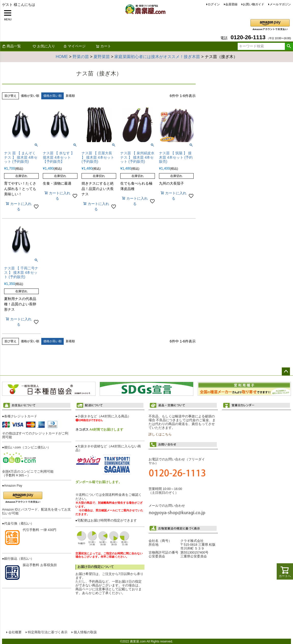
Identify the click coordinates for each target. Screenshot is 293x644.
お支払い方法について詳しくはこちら (38, 599)
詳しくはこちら (160, 434)
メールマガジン (280, 4)
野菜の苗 (81, 57)
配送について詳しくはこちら (110, 601)
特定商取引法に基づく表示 (47, 632)
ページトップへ (286, 372)
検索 (289, 46)
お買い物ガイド (254, 4)
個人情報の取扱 (85, 632)
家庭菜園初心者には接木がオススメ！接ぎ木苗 (157, 57)
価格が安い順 (30, 96)
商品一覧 (11, 46)
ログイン (214, 4)
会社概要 (15, 632)
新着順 (70, 96)
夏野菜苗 (102, 57)
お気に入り (44, 46)
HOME (62, 57)
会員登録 (231, 4)
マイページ (74, 46)
